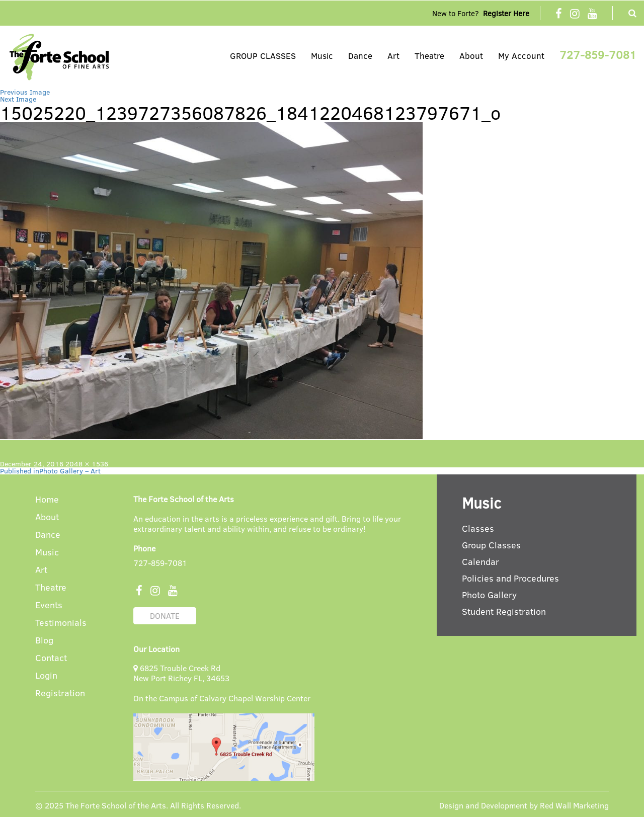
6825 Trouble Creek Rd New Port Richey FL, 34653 (181, 673)
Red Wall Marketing (574, 805)
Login (46, 676)
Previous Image (25, 92)
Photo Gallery (489, 595)
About (471, 56)
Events (49, 605)
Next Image (18, 99)
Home (47, 500)
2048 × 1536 (87, 464)
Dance (360, 56)
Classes (478, 528)
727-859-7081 (598, 54)
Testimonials (61, 623)
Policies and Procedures (510, 578)
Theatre (429, 56)
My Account (521, 56)
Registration (60, 693)
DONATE (165, 616)
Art (393, 56)
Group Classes (491, 545)
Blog (44, 641)
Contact (51, 658)
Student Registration (504, 611)
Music (322, 56)
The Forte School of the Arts (116, 805)
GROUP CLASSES (263, 56)
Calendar (480, 561)
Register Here (506, 13)
